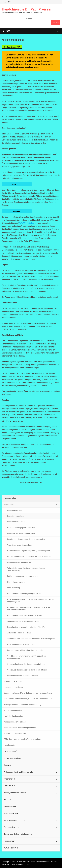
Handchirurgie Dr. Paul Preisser (27, 9)
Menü (7, 31)
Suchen (29, 19)
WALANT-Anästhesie (27, 223)
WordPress (18, 864)
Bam (28, 864)
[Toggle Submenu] (56, 498)
